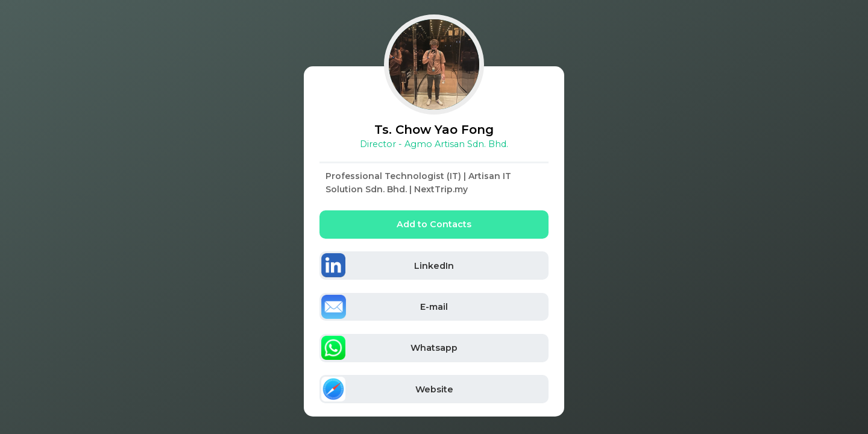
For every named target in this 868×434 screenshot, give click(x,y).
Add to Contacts (434, 224)
